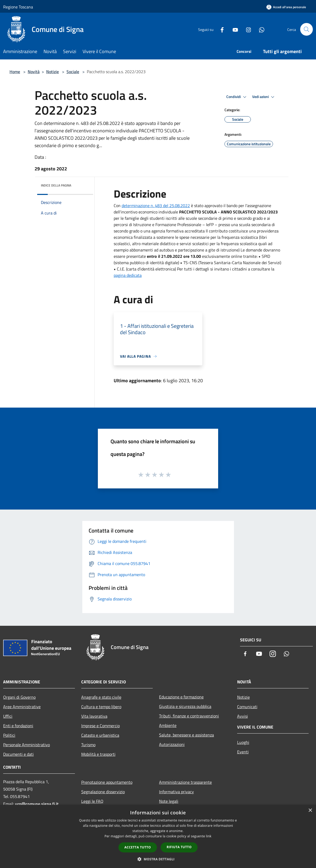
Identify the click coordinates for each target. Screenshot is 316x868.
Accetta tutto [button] (138, 847)
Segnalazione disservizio (103, 792)
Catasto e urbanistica (100, 735)
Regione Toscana (18, 7)
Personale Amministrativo (27, 745)
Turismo (88, 745)
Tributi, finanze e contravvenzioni (189, 716)
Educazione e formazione (181, 697)
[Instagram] (246, 29)
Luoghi (243, 742)
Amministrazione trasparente (185, 782)
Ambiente (168, 725)
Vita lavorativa (94, 716)
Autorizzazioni (172, 744)
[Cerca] (307, 29)
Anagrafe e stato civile (101, 697)
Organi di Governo (19, 697)
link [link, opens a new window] (209, 836)
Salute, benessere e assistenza (186, 735)
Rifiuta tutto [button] (179, 847)
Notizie (52, 72)
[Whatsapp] (260, 29)
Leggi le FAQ (92, 801)
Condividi (237, 97)
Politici (9, 735)
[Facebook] (220, 29)
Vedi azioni (264, 97)
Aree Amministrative (22, 707)
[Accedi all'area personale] (286, 7)
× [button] (310, 811)
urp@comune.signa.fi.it (37, 804)
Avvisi (243, 716)
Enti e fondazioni (18, 726)
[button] (158, 859)
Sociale (73, 72)
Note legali (169, 801)
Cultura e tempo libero (101, 707)
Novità (34, 72)
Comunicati (247, 707)
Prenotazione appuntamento (107, 782)
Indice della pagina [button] (56, 185)
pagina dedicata (128, 275)
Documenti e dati (18, 754)
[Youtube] (233, 29)
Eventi (243, 752)
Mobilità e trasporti (98, 754)
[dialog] (158, 836)
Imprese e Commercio (100, 726)
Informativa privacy (176, 792)
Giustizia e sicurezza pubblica (185, 706)
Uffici (8, 716)
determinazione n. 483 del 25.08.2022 (156, 206)
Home (15, 72)
